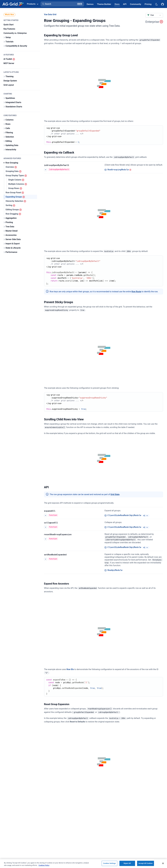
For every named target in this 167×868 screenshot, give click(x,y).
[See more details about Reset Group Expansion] (46, 539)
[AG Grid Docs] (117, 4)
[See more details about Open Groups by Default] (46, 170)
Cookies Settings (109, 863)
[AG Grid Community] (136, 4)
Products (33, 4)
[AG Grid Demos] (90, 4)
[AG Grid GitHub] (163, 4)
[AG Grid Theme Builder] (104, 4)
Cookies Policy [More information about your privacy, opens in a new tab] (44, 865)
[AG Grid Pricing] (148, 4)
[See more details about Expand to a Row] (46, 559)
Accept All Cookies (145, 863)
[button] (62, 4)
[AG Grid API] (125, 4)
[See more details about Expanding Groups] (46, 515)
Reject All (127, 863)
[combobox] (154, 15)
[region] (83, 863)
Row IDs (70, 669)
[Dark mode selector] (156, 4)
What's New (9, 15)
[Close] (163, 863)
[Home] (13, 4)
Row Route (136, 292)
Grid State (115, 494)
